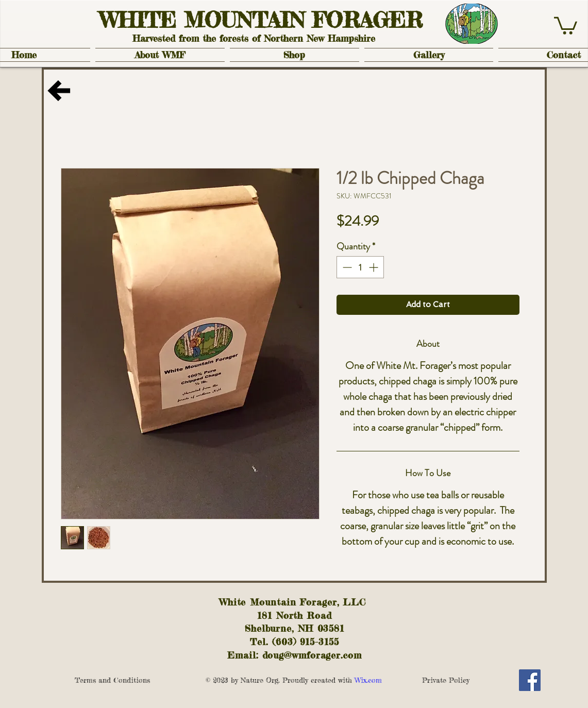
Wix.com (386, 680)
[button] (566, 25)
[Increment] (374, 267)
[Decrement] (346, 267)
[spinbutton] (360, 267)
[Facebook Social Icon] (530, 680)
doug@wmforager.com (312, 655)
